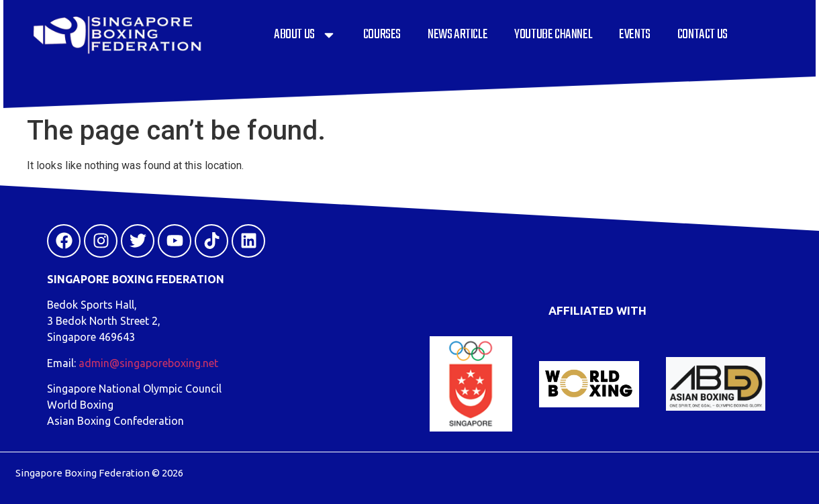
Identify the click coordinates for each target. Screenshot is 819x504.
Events (635, 35)
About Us (305, 35)
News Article (457, 35)
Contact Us (703, 35)
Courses (382, 35)
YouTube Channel (553, 35)
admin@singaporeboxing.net (148, 363)
